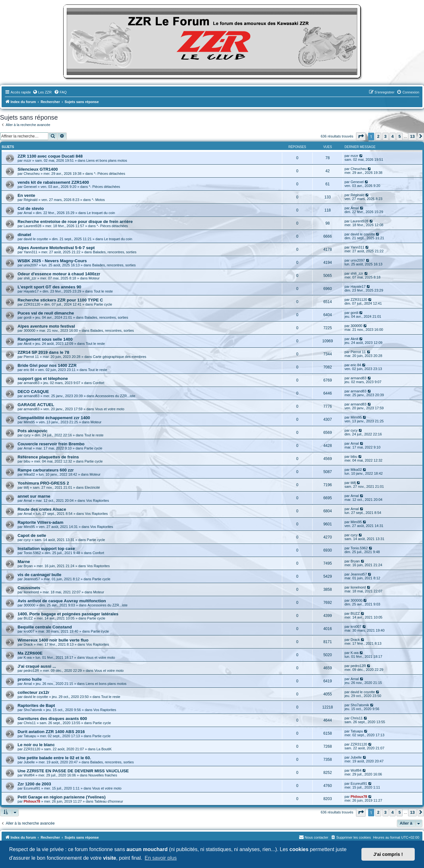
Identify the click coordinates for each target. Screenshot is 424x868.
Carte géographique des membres (120, 357)
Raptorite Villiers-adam (40, 522)
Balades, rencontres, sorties (115, 252)
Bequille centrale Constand (45, 627)
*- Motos (98, 200)
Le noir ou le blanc (36, 745)
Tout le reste (103, 291)
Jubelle (29, 762)
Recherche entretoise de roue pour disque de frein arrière (75, 222)
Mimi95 (29, 422)
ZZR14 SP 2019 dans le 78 (43, 352)
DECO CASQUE (33, 392)
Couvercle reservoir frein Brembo (51, 444)
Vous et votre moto (110, 409)
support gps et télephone (43, 378)
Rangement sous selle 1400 (45, 339)
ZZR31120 (32, 304)
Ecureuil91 (32, 788)
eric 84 (29, 370)
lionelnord (31, 592)
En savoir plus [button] (161, 858)
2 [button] (378, 136)
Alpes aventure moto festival (46, 326)
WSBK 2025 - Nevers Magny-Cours (52, 261)
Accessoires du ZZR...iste (115, 396)
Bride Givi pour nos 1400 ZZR (47, 365)
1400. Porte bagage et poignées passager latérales (68, 614)
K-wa (28, 657)
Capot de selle (32, 535)
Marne (24, 562)
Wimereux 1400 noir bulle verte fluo (53, 640)
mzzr (27, 160)
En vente (26, 195)
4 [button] (393, 136)
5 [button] (400, 136)
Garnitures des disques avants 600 (52, 719)
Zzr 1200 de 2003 (34, 784)
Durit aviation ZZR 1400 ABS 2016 (51, 732)
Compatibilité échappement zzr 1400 (54, 418)
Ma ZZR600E (30, 653)
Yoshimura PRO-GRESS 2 (43, 483)
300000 (30, 330)
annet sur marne (34, 496)
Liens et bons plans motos (107, 160)
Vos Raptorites (98, 501)
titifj (26, 487)
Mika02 (29, 474)
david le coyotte (36, 239)
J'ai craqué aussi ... (37, 666)
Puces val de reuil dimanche (46, 313)
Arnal (28, 213)
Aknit (27, 344)
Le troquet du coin (101, 213)
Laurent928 (33, 226)
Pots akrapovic (33, 431)
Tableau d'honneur (109, 801)
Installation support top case (46, 549)
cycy (27, 435)
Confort (98, 383)
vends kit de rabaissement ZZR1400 (53, 182)
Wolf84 (29, 775)
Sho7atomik (33, 710)
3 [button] (386, 136)
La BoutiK (104, 749)
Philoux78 (32, 801)
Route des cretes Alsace (42, 509)
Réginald (30, 200)
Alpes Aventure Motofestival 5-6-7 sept (56, 248)
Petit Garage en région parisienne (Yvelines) (62, 797)
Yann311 (30, 252)
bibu (27, 461)
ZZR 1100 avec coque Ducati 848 (50, 156)
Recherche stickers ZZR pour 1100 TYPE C (60, 300)
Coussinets (29, 588)
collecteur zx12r (34, 692)
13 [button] (412, 136)
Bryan (28, 566)
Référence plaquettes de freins (48, 457)
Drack (28, 644)
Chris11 (30, 723)
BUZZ (28, 618)
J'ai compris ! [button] (388, 854)
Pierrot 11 (31, 357)
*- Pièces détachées (110, 174)
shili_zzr (30, 278)
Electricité (92, 487)
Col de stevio (31, 208)
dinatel (24, 235)
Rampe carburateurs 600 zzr (46, 470)
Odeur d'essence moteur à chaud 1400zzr (59, 274)
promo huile (30, 679)
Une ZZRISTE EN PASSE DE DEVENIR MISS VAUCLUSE (73, 771)
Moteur (94, 278)
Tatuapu (30, 736)
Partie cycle (103, 304)
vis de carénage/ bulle (39, 575)
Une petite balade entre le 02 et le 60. (54, 758)
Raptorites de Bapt (36, 705)
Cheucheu (32, 174)
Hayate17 (31, 291)
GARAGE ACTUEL (36, 405)
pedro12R (31, 671)
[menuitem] (42, 92)
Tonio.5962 (32, 553)
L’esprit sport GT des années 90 (49, 287)
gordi (27, 317)
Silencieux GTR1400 (38, 169)
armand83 (32, 383)
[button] (361, 136)
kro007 (29, 631)
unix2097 (31, 265)
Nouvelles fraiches (103, 775)
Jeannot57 (32, 579)
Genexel (30, 187)
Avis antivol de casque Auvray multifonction (62, 601)
